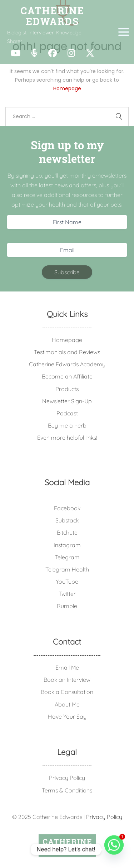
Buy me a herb (67, 425)
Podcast (67, 413)
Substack (67, 520)
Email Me (67, 667)
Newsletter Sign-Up (67, 401)
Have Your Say (67, 717)
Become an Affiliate (67, 376)
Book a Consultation (67, 692)
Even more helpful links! (67, 438)
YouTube (67, 582)
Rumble (67, 606)
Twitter (67, 594)
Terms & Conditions (67, 790)
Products (67, 389)
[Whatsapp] (114, 849)
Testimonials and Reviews (67, 352)
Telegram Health (67, 569)
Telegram (67, 557)
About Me (67, 704)
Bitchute (67, 532)
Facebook (67, 508)
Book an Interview (67, 680)
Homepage (67, 88)
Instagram (67, 545)
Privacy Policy (67, 778)
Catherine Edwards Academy (67, 364)
